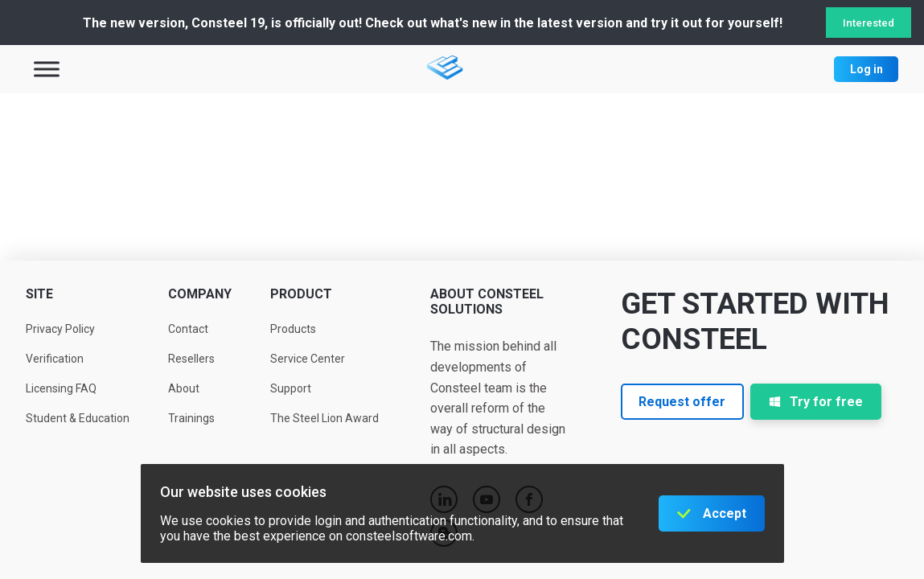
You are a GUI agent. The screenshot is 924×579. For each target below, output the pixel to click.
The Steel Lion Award (324, 418)
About (184, 388)
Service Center (308, 359)
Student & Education (78, 418)
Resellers (191, 359)
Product (301, 294)
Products (293, 329)
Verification (55, 359)
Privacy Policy (60, 329)
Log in (867, 69)
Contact (188, 329)
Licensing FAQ (61, 388)
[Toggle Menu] (47, 69)
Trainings (191, 418)
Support (291, 388)
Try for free (816, 402)
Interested (869, 23)
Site (39, 294)
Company (200, 294)
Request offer (682, 402)
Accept (725, 513)
